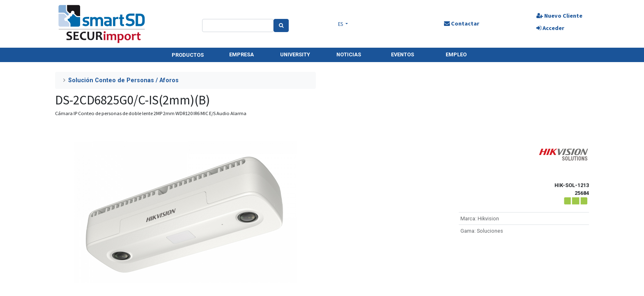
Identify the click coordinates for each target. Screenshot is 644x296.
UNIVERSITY (295, 54)
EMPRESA (241, 54)
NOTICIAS (349, 54)
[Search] (281, 25)
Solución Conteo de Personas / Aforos (123, 80)
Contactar (462, 23)
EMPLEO (456, 54)
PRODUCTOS (188, 55)
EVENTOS (402, 54)
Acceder (550, 28)
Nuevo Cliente (559, 16)
